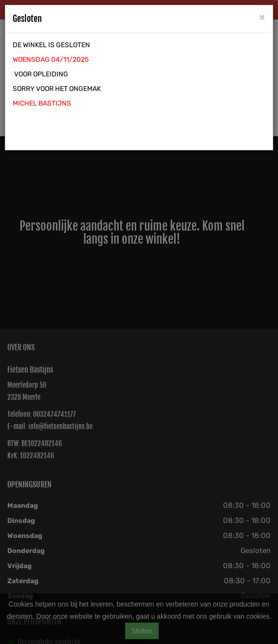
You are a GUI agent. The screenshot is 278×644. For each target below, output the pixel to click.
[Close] (262, 17)
